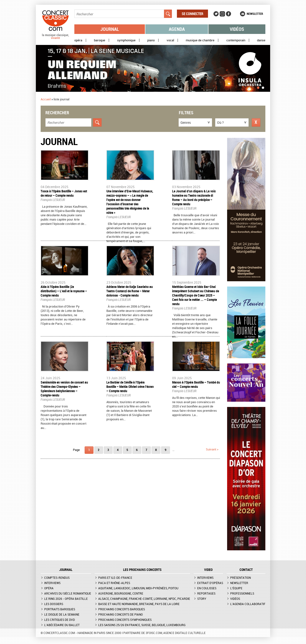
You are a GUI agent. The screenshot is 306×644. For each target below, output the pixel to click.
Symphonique (126, 40)
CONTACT (246, 570)
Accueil (46, 99)
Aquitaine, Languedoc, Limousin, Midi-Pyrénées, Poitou (138, 588)
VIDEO (208, 570)
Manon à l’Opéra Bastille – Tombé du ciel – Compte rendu (196, 384)
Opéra (78, 40)
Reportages (206, 593)
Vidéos (237, 29)
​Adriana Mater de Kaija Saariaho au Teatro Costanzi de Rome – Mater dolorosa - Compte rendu (130, 291)
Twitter (216, 14)
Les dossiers (54, 604)
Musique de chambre (200, 40)
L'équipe (236, 588)
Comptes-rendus (57, 578)
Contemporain (236, 40)
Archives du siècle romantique (68, 593)
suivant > (212, 449)
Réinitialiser (256, 122)
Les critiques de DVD (60, 620)
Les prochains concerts (142, 570)
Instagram (222, 14)
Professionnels (242, 593)
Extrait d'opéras (210, 583)
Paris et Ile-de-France (115, 578)
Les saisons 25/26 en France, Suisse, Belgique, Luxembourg (142, 625)
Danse (261, 40)
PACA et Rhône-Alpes (114, 583)
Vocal (170, 40)
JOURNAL (66, 570)
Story (202, 599)
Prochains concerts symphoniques (125, 620)
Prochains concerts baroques (122, 609)
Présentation (240, 578)
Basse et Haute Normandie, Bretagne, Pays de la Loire (139, 604)
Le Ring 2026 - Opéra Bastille (66, 599)
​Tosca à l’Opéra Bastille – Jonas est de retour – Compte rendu (64, 193)
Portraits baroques (60, 609)
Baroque (100, 40)
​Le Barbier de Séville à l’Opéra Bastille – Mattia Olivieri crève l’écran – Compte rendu (130, 387)
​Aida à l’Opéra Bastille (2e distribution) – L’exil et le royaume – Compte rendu (64, 291)
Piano (151, 40)
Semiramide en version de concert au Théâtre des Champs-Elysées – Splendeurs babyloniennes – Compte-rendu (64, 389)
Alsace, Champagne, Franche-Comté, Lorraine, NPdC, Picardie (144, 599)
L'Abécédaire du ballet (62, 625)
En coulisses (207, 588)
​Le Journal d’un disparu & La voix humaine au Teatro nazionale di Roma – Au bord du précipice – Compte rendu (194, 198)
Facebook (229, 14)
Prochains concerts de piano (120, 614)
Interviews (52, 583)
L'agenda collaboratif (248, 604)
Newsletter (255, 14)
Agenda (177, 29)
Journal (110, 29)
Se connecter (192, 14)
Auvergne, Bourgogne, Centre (121, 593)
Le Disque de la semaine (62, 614)
